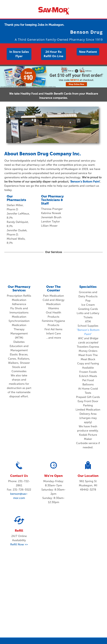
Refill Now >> (19, 544)
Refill (19, 531)
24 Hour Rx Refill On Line (53, 54)
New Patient (88, 52)
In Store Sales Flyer (19, 54)
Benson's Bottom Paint (85, 182)
